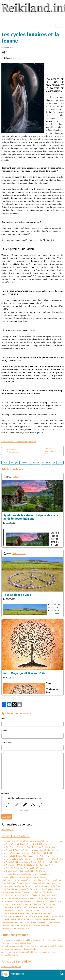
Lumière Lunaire (8, 904)
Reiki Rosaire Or (33, 862)
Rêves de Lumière (27, 916)
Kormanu (53, 895)
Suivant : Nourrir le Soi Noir (53, 451)
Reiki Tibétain (39, 868)
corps (5, 463)
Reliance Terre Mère (10, 916)
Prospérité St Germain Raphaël (39, 907)
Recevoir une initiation (52, 841)
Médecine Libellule (29, 949)
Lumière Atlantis (17, 901)
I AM (47, 895)
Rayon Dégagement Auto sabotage (17, 946)
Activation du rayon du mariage (15, 952)
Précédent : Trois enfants (11, 451)
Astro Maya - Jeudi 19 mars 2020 (24, 673)
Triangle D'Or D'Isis (30, 919)
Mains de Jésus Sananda (12, 943)
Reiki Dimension (49, 847)
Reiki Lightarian (8, 859)
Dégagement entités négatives (30, 883)
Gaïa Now (59, 946)
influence (46, 463)
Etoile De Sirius (54, 886)
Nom (3, 719)
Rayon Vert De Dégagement (14, 913)
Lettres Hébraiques (10, 898)
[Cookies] (6, 974)
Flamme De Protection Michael (33, 889)
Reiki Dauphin (28, 943)
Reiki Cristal (32, 844)
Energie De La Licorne (27, 886)
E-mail (4, 730)
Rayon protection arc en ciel (38, 913)
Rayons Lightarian (9, 910)
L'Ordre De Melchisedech (46, 898)
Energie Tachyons (41, 940)
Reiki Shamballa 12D (49, 862)
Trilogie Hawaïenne (46, 919)
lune (60, 463)
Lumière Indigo (31, 901)
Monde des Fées (30, 904)
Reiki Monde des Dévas (47, 859)
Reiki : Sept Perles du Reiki (42, 865)
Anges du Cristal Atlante (36, 877)
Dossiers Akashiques (52, 883)
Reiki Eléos (6, 850)
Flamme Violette (53, 889)
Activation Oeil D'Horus (11, 874)
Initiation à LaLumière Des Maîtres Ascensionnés (22, 841)
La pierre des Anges (27, 898)
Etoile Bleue (42, 886)
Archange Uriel (23, 928)
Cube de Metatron (9, 883)
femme (36, 463)
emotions (25, 463)
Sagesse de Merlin (43, 916)
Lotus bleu (6, 901)
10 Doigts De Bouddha (11, 922)
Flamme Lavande (29, 892)
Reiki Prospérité (20, 862)
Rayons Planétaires (10, 955)
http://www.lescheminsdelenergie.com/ (19, 442)
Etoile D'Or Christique (11, 889)
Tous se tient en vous (17, 595)
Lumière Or (42, 901)
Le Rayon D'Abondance (11, 949)
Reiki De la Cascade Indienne (29, 847)
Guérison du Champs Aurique (33, 895)
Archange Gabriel (9, 928)
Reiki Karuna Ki (38, 853)
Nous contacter (8, 830)
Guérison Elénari (26, 940)
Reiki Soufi (28, 868)
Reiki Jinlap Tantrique (10, 853)
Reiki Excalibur (17, 850)
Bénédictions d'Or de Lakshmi (14, 880)
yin (54, 463)
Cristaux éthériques (54, 880)
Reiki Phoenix (7, 862)
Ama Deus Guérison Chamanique (35, 874)
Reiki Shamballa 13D (10, 865)
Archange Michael (41, 925)
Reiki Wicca (41, 871)
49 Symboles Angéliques (32, 922)
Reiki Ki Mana (50, 853)
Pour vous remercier (10, 940)
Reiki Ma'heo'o (20, 859)
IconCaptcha (24, 810)
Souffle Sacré (57, 916)
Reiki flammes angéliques (34, 850)
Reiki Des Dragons (9, 847)
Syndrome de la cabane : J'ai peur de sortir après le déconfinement (31, 517)
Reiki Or (60, 859)
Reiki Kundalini (8, 856)
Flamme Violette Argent (12, 892)
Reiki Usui (32, 871)
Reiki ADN (51, 946)
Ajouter (7, 817)
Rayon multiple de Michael (28, 910)
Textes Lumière (17, 58)
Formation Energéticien (11, 967)
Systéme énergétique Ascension (42, 952)
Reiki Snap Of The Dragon (13, 868)
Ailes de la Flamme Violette (13, 877)
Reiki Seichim (25, 865)
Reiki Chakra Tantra (10, 844)
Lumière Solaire (54, 901)
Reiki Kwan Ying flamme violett (27, 856)
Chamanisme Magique (36, 880)
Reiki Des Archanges (45, 844)
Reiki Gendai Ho (52, 850)
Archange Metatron (25, 925)
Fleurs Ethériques (44, 892)
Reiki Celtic (22, 844)
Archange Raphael (9, 925)
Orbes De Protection (46, 904)
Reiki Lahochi (46, 856)
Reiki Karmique (26, 853)
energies (14, 463)
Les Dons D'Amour (39, 946)
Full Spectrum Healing (11, 895)
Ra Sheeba (6, 907)
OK (62, 974)
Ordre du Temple (18, 907)
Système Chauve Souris (12, 919)
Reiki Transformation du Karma (15, 871)
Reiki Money (32, 859)
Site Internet (7, 742)
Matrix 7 (19, 904)
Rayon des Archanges (52, 922)
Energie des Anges (10, 886)
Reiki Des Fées (55, 940)
